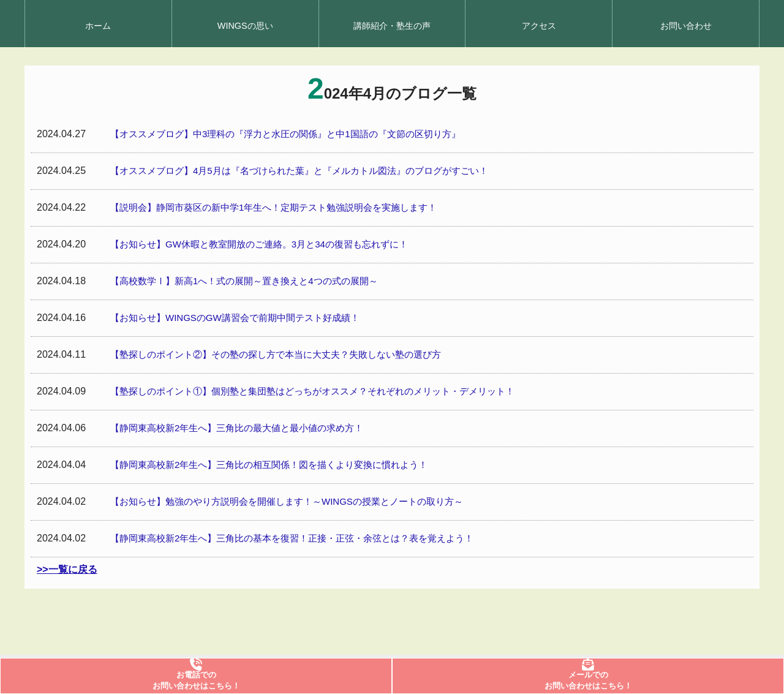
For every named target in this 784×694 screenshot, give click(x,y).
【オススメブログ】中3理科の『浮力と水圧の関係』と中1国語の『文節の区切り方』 (285, 134)
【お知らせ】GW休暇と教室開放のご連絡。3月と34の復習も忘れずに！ (259, 244)
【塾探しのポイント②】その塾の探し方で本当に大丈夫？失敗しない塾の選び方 (276, 354)
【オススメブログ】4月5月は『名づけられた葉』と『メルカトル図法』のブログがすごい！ (299, 171)
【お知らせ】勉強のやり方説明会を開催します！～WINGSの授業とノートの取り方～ (287, 501)
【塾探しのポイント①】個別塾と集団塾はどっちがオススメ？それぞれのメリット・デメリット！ (312, 391)
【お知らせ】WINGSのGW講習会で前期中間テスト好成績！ (235, 318)
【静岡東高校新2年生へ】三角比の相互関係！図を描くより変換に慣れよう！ (269, 465)
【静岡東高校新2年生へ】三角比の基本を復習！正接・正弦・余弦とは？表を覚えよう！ (292, 538)
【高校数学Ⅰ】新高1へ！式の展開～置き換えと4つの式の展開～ (244, 281)
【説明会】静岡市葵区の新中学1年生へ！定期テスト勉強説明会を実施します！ (273, 207)
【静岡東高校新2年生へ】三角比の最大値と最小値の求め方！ (237, 428)
